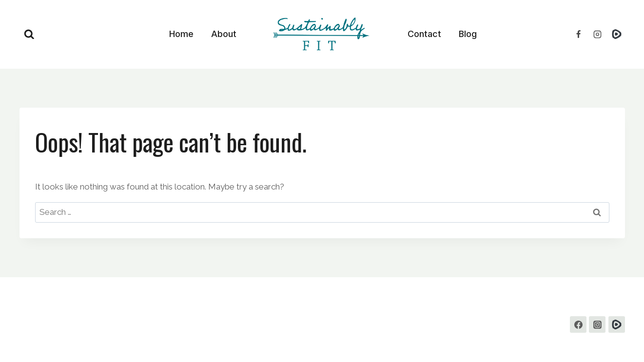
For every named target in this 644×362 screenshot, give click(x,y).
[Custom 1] (617, 324)
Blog (468, 34)
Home (181, 34)
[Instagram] (597, 34)
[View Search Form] (29, 35)
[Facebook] (578, 34)
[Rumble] (617, 34)
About (224, 34)
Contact (424, 34)
